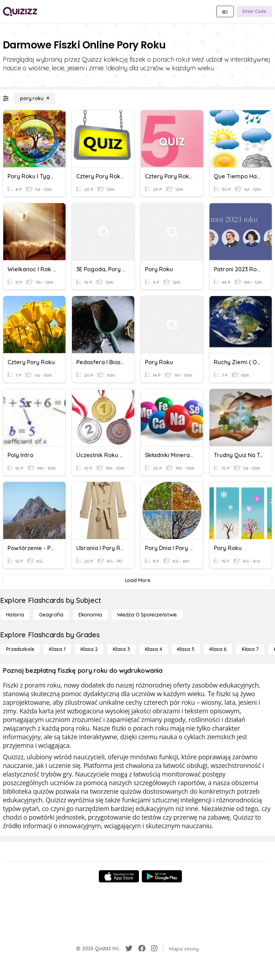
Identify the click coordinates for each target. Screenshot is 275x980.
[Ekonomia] (90, 615)
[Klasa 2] (89, 649)
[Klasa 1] (57, 649)
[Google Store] (162, 876)
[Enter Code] (254, 11)
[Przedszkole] (20, 649)
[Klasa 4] (154, 649)
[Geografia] (51, 615)
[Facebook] (142, 948)
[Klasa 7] (250, 649)
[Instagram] (154, 948)
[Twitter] (129, 948)
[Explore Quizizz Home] (20, 11)
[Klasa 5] (186, 649)
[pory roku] (35, 98)
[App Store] (119, 876)
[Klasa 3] (121, 649)
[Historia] (15, 615)
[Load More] (137, 580)
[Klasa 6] (218, 649)
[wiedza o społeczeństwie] (147, 615)
